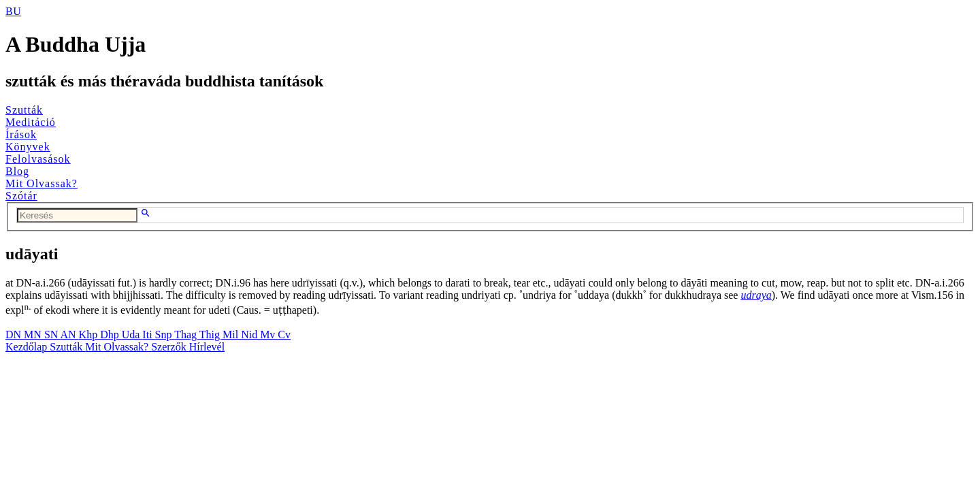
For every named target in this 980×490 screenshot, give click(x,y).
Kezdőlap (28, 347)
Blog (17, 171)
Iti (148, 334)
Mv (269, 334)
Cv (284, 334)
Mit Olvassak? (42, 183)
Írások (21, 134)
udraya (756, 295)
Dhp (111, 334)
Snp (165, 334)
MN (34, 334)
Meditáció (31, 122)
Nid (250, 334)
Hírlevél (207, 347)
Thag (187, 334)
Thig (211, 334)
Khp (90, 334)
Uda (132, 334)
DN (15, 334)
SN (52, 334)
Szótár (21, 196)
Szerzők (170, 347)
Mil (232, 334)
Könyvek (28, 147)
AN (69, 334)
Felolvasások (38, 159)
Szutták (24, 110)
